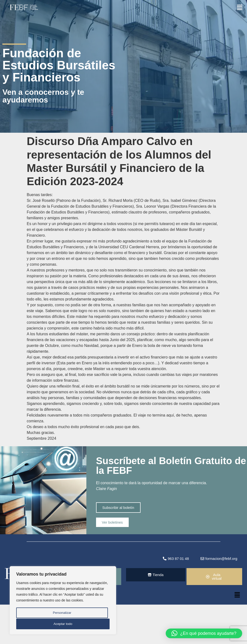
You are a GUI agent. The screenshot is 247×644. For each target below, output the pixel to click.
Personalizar (62, 613)
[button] (240, 7)
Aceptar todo (63, 624)
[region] (63, 601)
